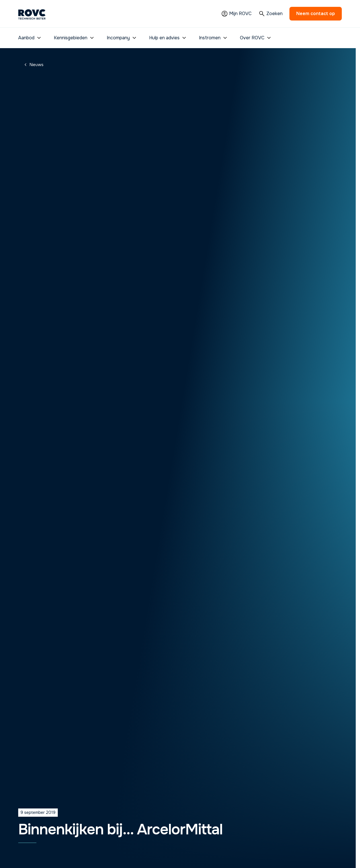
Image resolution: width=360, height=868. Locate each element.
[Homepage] (32, 14)
